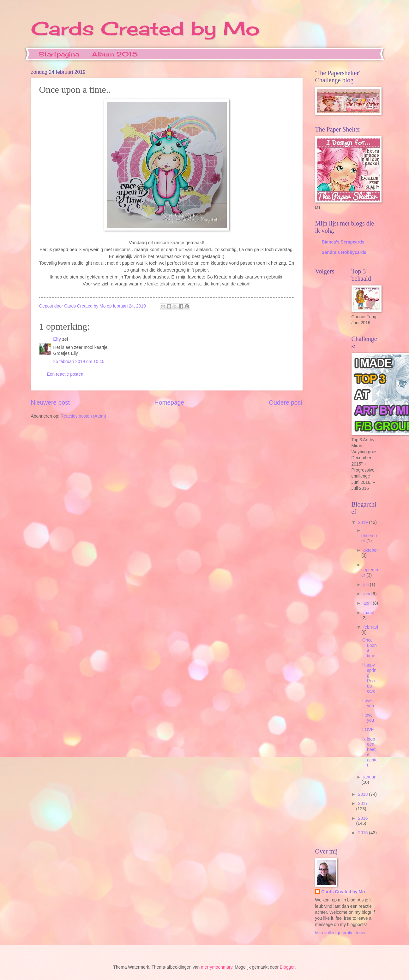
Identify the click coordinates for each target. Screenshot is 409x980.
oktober (370, 550)
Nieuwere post (50, 403)
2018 (364, 794)
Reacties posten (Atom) (83, 416)
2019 (364, 522)
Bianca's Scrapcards (343, 242)
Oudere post (286, 403)
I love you (368, 718)
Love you (368, 703)
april (368, 603)
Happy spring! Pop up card (369, 678)
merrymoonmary (217, 967)
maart (369, 613)
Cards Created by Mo (145, 28)
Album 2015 (115, 54)
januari (370, 777)
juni (367, 594)
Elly (57, 339)
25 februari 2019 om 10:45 (79, 362)
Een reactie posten (65, 374)
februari (371, 627)
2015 (364, 833)
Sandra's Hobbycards (344, 252)
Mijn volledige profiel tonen (341, 933)
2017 (363, 804)
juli (367, 585)
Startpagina (59, 54)
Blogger (287, 967)
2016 (363, 818)
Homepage (169, 403)
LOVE (368, 730)
